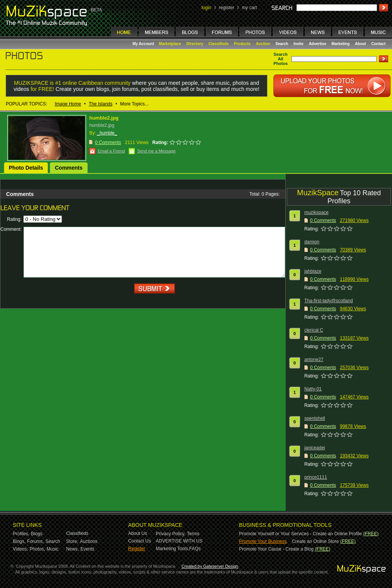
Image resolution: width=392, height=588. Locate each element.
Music (53, 549)
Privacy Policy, (171, 534)
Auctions (89, 541)
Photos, (37, 549)
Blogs (37, 534)
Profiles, (21, 534)
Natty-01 (313, 389)
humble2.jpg (104, 118)
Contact (378, 44)
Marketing (341, 44)
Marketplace (170, 44)
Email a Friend (111, 151)
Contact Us (139, 541)
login (206, 8)
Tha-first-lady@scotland (329, 301)
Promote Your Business (263, 541)
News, (72, 549)
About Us (137, 533)
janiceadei (315, 448)
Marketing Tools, (173, 549)
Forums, (36, 541)
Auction (263, 44)
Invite (298, 44)
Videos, (21, 549)
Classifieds (219, 44)
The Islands (101, 104)
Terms (193, 534)
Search (282, 44)
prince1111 (316, 477)
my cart (249, 8)
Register (137, 549)
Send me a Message (156, 151)
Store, (72, 541)
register (226, 8)
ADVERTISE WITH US (179, 541)
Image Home (68, 104)
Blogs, (19, 541)
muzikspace (316, 212)
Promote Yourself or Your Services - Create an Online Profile (300, 534)
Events (87, 549)
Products (242, 44)
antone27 (314, 360)
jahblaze (313, 271)
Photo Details (26, 168)
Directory (195, 44)
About (360, 44)
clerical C (314, 330)
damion (312, 242)
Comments (68, 168)
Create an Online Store (315, 541)
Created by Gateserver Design (210, 566)
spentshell (315, 418)
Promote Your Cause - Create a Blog (276, 549)
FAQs (195, 549)
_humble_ (107, 133)
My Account (144, 44)
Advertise (317, 44)
